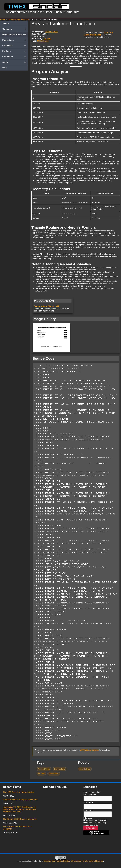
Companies (15, 46)
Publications (15, 40)
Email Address (91, 794)
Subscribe (91, 828)
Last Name (88, 810)
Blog (4, 68)
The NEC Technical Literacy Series (18, 792)
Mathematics (43, 41)
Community (15, 57)
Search (5, 23)
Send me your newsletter (96, 820)
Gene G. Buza (51, 32)
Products (15, 51)
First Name (88, 802)
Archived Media (44, 769)
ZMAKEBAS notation (89, 750)
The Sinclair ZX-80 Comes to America (20, 819)
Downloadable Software (15, 35)
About (15, 62)
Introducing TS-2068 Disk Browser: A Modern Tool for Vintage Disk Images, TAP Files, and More (20, 809)
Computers (15, 29)
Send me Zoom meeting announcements (95, 824)
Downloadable (60, 769)
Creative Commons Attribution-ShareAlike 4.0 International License (73, 861)
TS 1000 (47, 39)
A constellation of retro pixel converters (20, 800)
